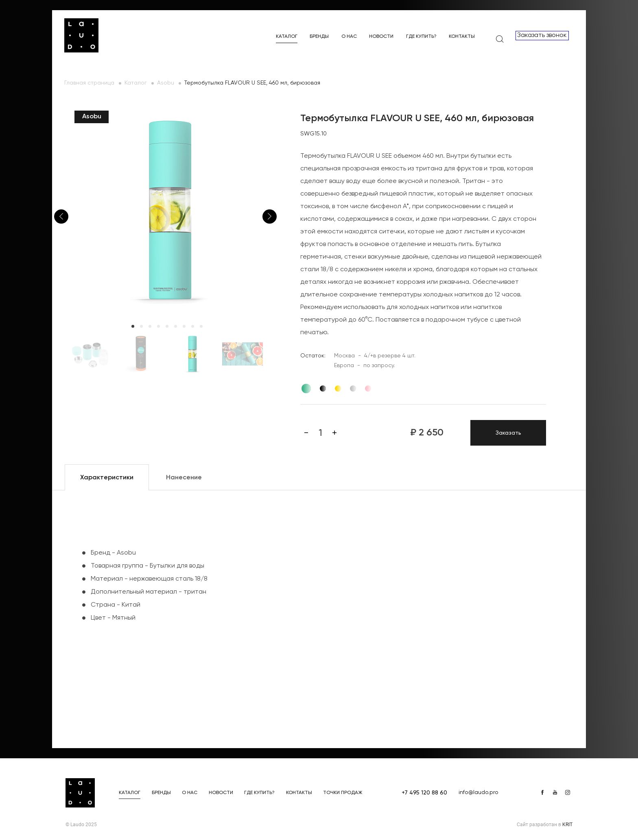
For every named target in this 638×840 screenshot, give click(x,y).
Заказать (508, 433)
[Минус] (306, 433)
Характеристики (107, 478)
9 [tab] (201, 326)
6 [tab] (176, 326)
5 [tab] (167, 326)
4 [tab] (158, 326)
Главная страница (89, 83)
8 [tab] (193, 326)
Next (270, 217)
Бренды (319, 37)
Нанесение (184, 478)
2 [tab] (141, 326)
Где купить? (421, 37)
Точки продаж (343, 793)
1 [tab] (133, 326)
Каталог (287, 37)
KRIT (567, 825)
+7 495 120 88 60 (424, 793)
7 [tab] (184, 326)
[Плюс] (334, 433)
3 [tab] (150, 326)
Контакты (462, 37)
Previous (61, 217)
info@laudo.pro (478, 792)
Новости (381, 37)
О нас (349, 37)
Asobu (166, 83)
